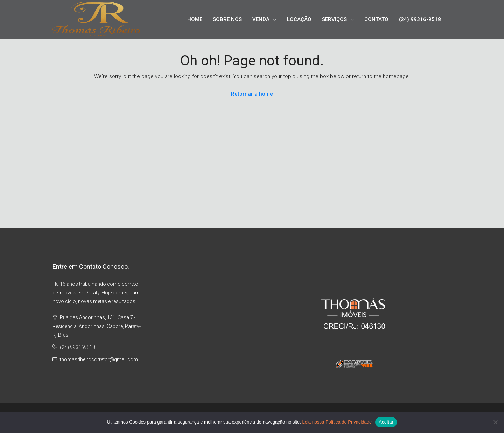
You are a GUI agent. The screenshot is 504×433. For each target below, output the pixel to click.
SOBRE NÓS (227, 19)
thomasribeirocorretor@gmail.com (99, 359)
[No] (495, 422)
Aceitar (386, 422)
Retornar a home (252, 94)
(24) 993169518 (78, 347)
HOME (195, 19)
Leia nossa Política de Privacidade (337, 422)
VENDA (261, 19)
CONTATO (376, 19)
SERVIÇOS (334, 19)
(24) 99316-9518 (420, 19)
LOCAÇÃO (299, 19)
